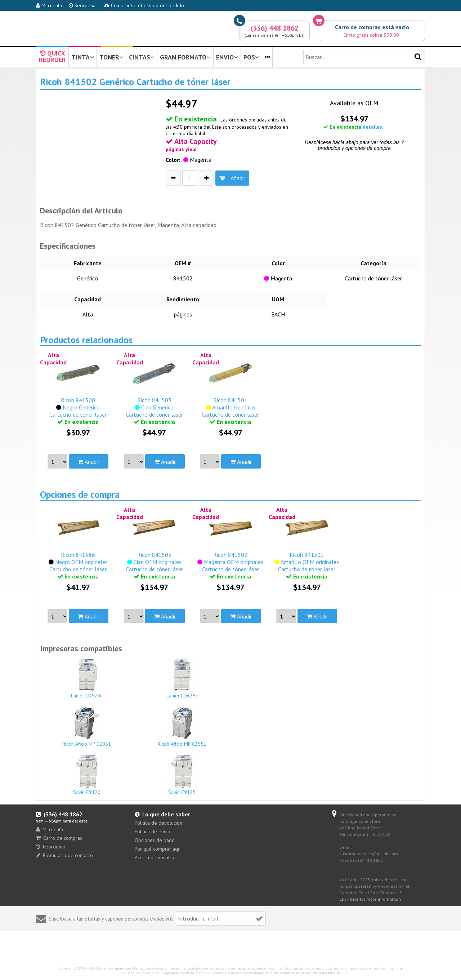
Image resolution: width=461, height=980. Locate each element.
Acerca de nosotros (156, 857)
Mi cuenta (49, 5)
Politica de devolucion (158, 823)
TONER (111, 57)
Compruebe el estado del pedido (144, 5)
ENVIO (227, 57)
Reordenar (83, 5)
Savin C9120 (87, 775)
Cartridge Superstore (115, 968)
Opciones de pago (155, 840)
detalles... (374, 127)
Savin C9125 (182, 775)
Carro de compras (59, 838)
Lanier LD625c (182, 679)
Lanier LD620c (87, 679)
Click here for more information (370, 899)
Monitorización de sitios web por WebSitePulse (303, 973)
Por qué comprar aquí (158, 849)
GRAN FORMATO (185, 57)
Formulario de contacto (64, 855)
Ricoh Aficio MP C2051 (87, 727)
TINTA (83, 57)
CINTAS (142, 57)
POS (251, 57)
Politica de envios (154, 832)
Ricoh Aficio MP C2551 (182, 727)
